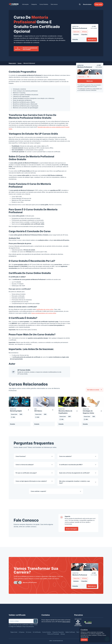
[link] (14, 4)
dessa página (66, 622)
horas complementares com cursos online (44, 313)
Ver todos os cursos (95, 390)
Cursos (20, 63)
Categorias (34, 4)
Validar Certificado (70, 632)
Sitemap (63, 634)
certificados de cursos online (45, 309)
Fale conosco (54, 4)
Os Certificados (37, 632)
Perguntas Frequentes (58, 632)
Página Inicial (12, 63)
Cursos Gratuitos (44, 4)
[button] (35, 621)
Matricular (90, 81)
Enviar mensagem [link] (71, 529)
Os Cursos (29, 632)
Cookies (84, 630)
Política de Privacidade (53, 634)
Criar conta (99, 4)
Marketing (80, 65)
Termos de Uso (24, 355)
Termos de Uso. (85, 637)
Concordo (84, 640)
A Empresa (22, 632)
